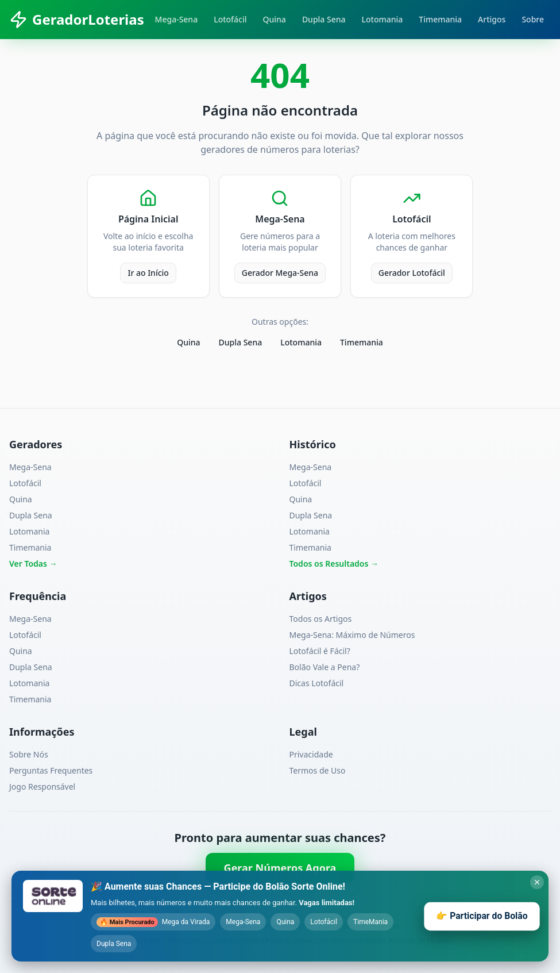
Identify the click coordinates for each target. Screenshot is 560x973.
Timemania (440, 19)
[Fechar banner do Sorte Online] (537, 882)
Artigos (492, 19)
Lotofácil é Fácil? (320, 651)
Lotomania (383, 19)
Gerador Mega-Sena (280, 273)
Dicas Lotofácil (317, 683)
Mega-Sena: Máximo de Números (352, 635)
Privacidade (311, 754)
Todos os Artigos (321, 619)
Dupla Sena (324, 19)
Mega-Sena (177, 19)
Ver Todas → (33, 564)
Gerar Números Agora (280, 868)
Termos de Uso (318, 770)
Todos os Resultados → (334, 564)
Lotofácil (230, 19)
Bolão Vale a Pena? (325, 667)
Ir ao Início (148, 273)
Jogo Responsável (42, 787)
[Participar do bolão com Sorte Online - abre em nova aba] (280, 916)
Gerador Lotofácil (412, 273)
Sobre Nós (29, 754)
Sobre (533, 19)
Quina (275, 19)
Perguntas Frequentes (51, 770)
